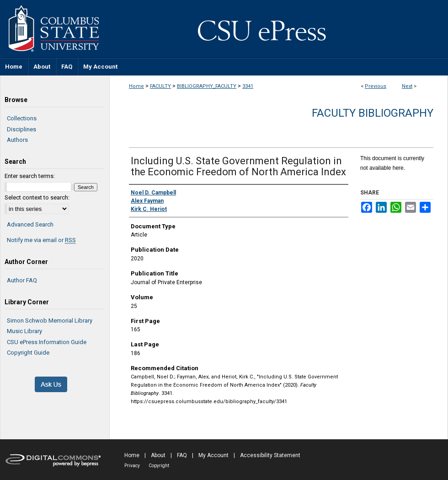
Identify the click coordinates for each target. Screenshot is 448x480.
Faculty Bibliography (373, 113)
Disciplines (21, 129)
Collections (22, 118)
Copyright (159, 466)
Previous (376, 86)
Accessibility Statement (270, 455)
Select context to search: (37, 197)
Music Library (24, 331)
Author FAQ (22, 280)
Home (136, 86)
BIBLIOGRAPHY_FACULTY (207, 86)
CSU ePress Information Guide (47, 342)
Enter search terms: (30, 176)
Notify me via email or (41, 240)
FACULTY (160, 86)
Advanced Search (30, 224)
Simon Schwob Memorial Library (50, 321)
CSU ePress (279, 29)
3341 (248, 86)
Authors (17, 140)
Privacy (132, 466)
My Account (213, 455)
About (158, 455)
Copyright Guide (28, 353)
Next (407, 86)
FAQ (182, 455)
